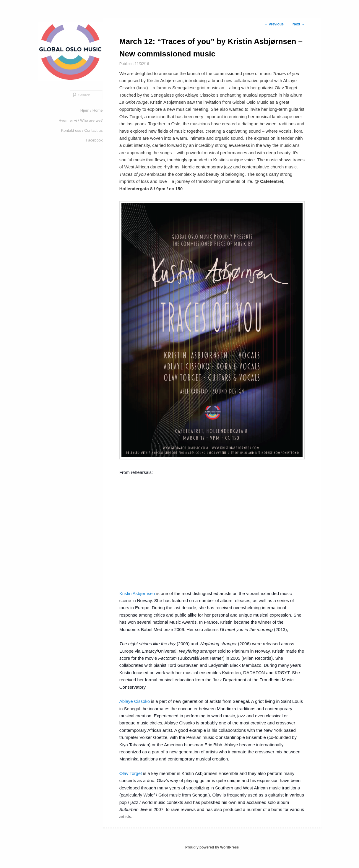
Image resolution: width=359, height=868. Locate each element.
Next (299, 24)
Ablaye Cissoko (135, 701)
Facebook (94, 140)
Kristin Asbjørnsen (137, 593)
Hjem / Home (92, 110)
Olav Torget (131, 773)
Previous (274, 24)
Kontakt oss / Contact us (82, 130)
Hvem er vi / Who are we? (81, 120)
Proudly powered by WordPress (212, 847)
